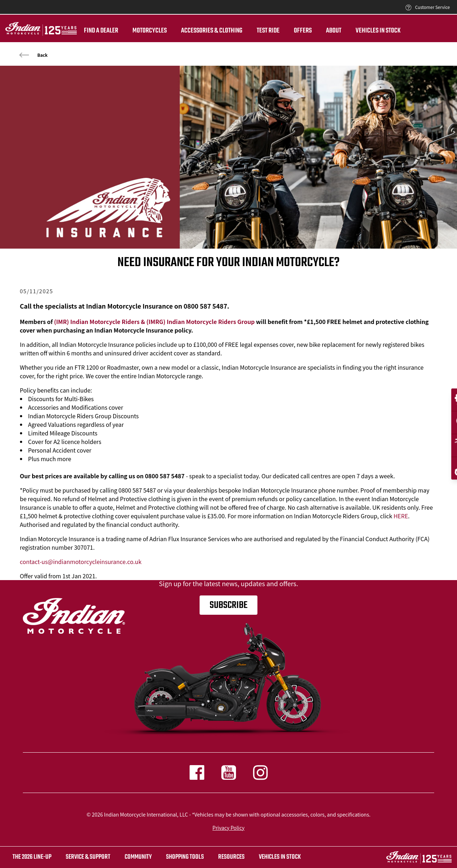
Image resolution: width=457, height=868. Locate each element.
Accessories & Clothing (212, 31)
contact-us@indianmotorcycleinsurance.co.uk (81, 562)
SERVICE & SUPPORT (88, 857)
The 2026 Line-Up (32, 857)
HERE (401, 516)
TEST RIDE (268, 31)
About (334, 31)
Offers (303, 31)
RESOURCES (231, 857)
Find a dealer (101, 31)
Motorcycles (150, 31)
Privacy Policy (228, 828)
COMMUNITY (138, 857)
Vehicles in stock (280, 857)
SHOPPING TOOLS (185, 857)
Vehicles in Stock (378, 31)
